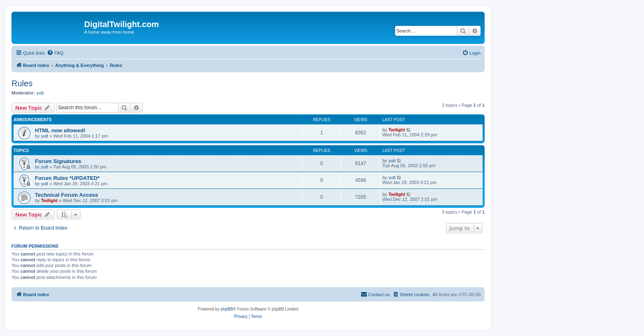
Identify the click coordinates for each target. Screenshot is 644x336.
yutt (40, 93)
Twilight (397, 130)
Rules (22, 83)
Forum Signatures (58, 161)
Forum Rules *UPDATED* (67, 178)
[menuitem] (55, 53)
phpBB (227, 309)
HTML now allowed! (60, 130)
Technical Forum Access (67, 195)
